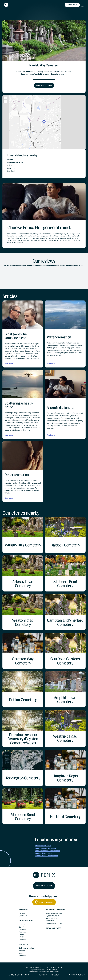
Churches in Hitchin (43, 846)
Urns (21, 953)
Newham (22, 932)
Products (24, 944)
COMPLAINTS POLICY (49, 975)
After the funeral (53, 918)
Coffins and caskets (27, 948)
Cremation (50, 921)
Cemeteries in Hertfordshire (47, 856)
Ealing (21, 934)
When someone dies (54, 913)
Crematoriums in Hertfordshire (48, 851)
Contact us (23, 916)
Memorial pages (54, 928)
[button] (44, 122)
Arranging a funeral (56, 910)
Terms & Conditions (18, 975)
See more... (23, 939)
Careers (22, 913)
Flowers (22, 950)
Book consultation (44, 85)
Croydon (22, 929)
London (22, 924)
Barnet (21, 927)
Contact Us (72, 5)
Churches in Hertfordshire (46, 848)
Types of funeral (52, 916)
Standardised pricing (54, 923)
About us (23, 910)
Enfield (22, 937)
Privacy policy (77, 975)
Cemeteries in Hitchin (44, 853)
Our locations (26, 921)
